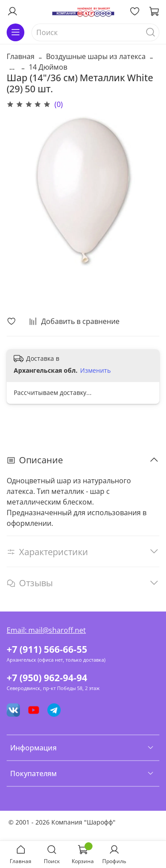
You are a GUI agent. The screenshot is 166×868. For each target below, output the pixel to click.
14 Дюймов (48, 67)
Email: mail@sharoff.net (46, 630)
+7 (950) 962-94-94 (47, 678)
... (12, 67)
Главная (21, 56)
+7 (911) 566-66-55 (47, 649)
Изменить (95, 371)
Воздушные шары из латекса (96, 56)
